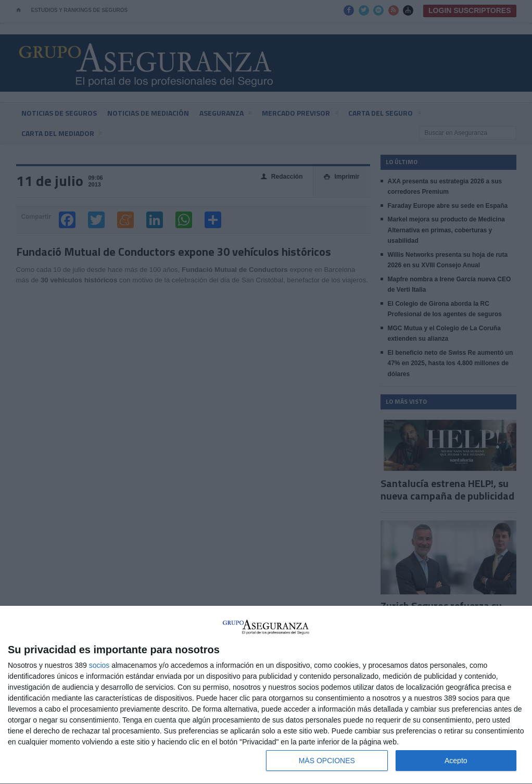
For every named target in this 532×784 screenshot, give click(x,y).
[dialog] (266, 695)
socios (99, 665)
